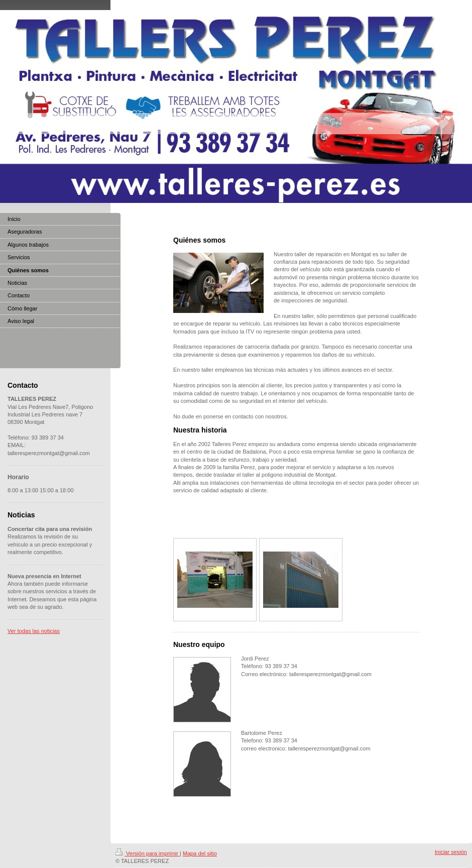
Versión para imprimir (148, 853)
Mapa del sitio (200, 853)
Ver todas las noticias (34, 631)
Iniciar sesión (451, 852)
